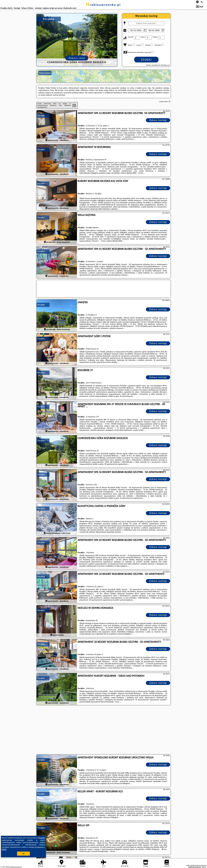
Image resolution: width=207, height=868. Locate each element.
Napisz (204, 867)
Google (42, 838)
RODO (4, 849)
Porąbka (41, 116)
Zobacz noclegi (158, 120)
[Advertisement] (103, 730)
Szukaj (146, 60)
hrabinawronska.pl (103, 5)
